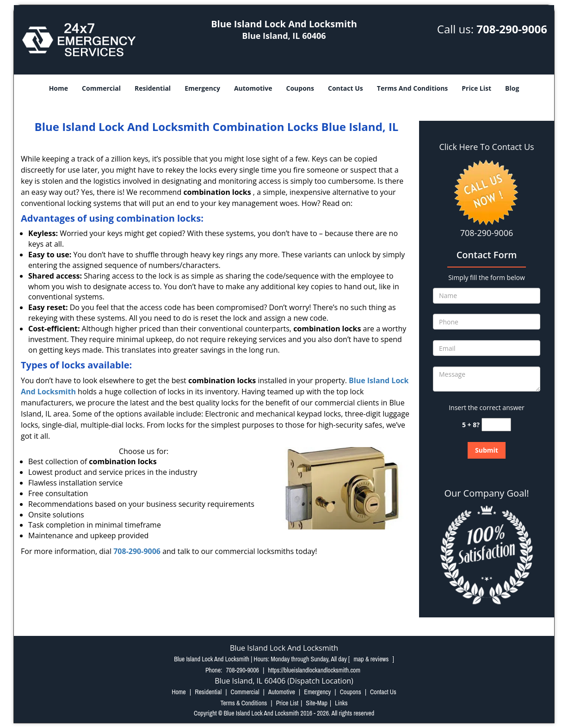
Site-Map (317, 703)
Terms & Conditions (244, 703)
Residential (153, 88)
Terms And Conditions (413, 88)
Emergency (202, 88)
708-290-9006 (512, 29)
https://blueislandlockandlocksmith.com (314, 670)
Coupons (300, 88)
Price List (476, 88)
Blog (512, 88)
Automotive (253, 88)
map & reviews (372, 659)
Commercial (101, 88)
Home (59, 88)
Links (341, 703)
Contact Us (346, 88)
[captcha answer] (496, 425)
